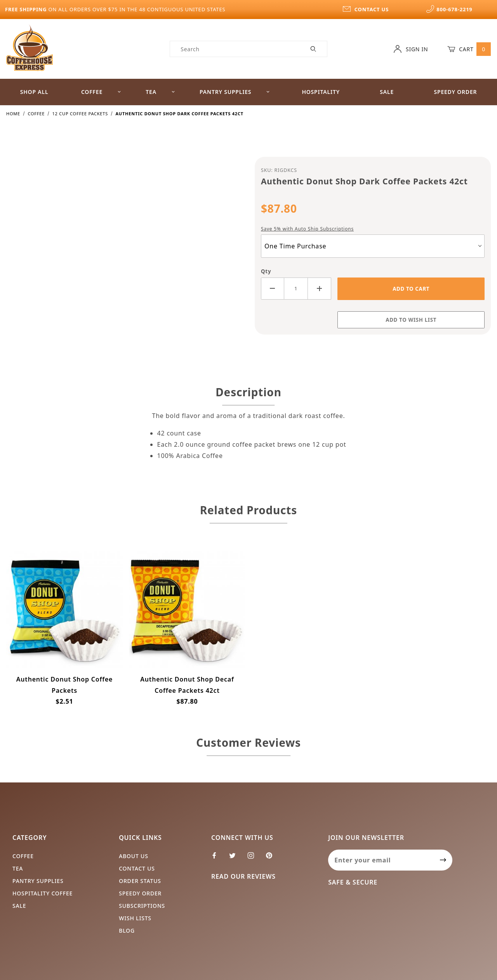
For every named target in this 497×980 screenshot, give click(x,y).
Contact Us (137, 868)
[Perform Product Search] (314, 49)
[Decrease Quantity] (273, 289)
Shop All (34, 92)
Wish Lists (135, 918)
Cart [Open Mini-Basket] (469, 49)
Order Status (140, 881)
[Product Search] (235, 49)
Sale (387, 92)
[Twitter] (236, 859)
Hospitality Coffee (43, 893)
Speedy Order (455, 92)
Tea (160, 92)
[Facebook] (218, 859)
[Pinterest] (272, 859)
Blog (127, 931)
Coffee (101, 92)
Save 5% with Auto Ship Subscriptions (307, 229)
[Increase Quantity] (320, 289)
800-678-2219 (449, 9)
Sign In (411, 49)
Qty (266, 271)
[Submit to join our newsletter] (443, 860)
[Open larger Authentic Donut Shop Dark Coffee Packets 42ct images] (124, 250)
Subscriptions (142, 906)
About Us (134, 856)
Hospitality (321, 92)
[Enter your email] (381, 860)
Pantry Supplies (235, 92)
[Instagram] (254, 859)
